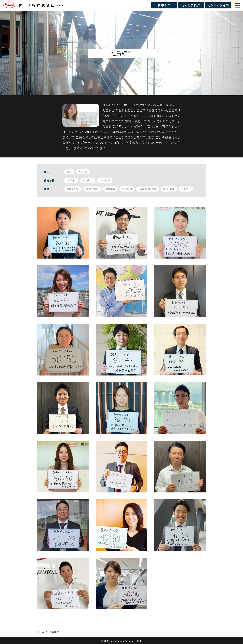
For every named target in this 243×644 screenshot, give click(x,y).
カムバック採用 (218, 5)
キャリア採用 (191, 5)
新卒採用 (164, 5)
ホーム (41, 632)
